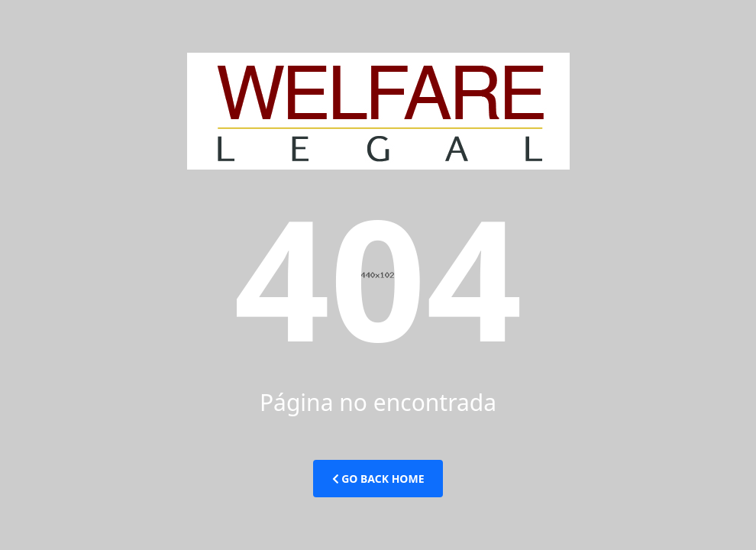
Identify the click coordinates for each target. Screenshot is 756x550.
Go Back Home (378, 479)
